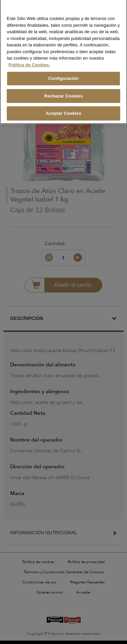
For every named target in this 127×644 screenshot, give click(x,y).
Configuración (64, 74)
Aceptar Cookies (63, 109)
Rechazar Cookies (63, 92)
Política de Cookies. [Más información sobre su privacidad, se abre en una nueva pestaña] (29, 60)
